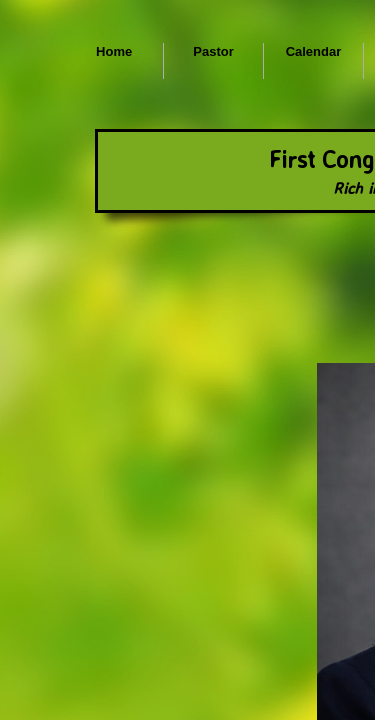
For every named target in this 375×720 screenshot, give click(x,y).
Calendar (314, 51)
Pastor (213, 51)
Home (114, 51)
